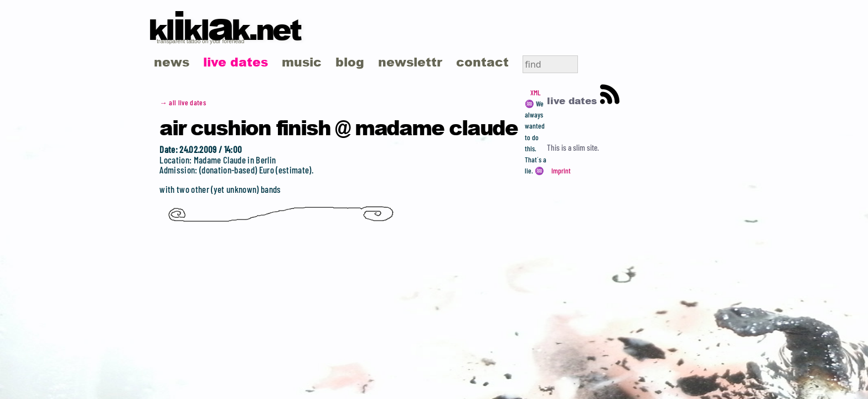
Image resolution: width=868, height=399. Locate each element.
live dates (236, 62)
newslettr (410, 62)
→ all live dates (183, 103)
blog (350, 62)
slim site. (586, 147)
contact (482, 62)
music (302, 62)
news (172, 62)
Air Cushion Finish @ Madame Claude (339, 127)
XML (535, 93)
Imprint (561, 171)
